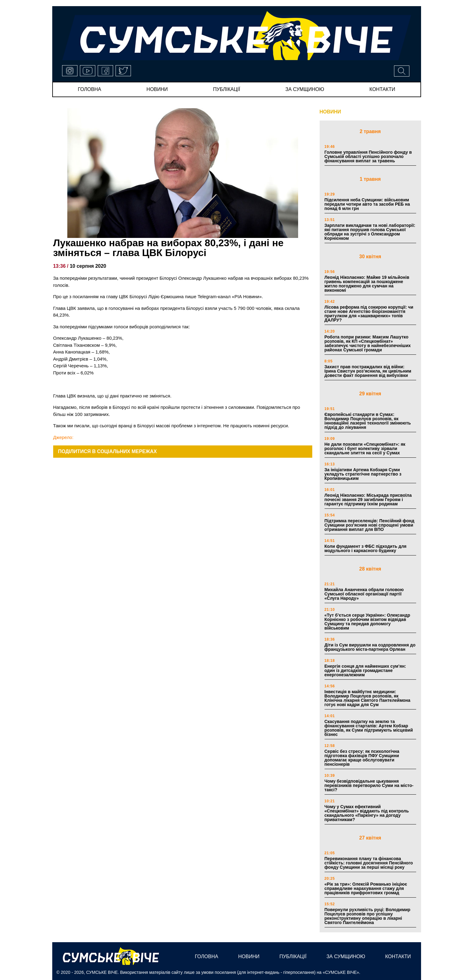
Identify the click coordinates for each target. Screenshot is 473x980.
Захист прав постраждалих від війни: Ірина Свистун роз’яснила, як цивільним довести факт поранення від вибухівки (368, 371)
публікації (227, 89)
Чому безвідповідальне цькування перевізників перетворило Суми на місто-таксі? (369, 785)
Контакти (382, 89)
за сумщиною (305, 89)
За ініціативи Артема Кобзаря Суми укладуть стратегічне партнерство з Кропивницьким (363, 474)
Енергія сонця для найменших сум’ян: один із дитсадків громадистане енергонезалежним (365, 670)
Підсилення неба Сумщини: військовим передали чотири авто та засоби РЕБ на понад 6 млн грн (367, 204)
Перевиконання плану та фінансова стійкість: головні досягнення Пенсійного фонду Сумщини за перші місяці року (369, 863)
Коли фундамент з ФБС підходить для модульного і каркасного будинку (366, 548)
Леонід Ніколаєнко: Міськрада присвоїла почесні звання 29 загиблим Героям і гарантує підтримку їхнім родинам (368, 500)
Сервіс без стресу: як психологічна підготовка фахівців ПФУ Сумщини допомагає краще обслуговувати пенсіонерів (362, 758)
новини (157, 89)
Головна (89, 89)
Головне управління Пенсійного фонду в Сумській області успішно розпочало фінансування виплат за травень (368, 156)
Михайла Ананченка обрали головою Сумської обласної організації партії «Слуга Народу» (364, 594)
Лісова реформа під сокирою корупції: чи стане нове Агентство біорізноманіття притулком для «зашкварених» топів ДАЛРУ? (369, 314)
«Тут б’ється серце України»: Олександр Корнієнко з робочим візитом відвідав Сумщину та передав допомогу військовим (367, 622)
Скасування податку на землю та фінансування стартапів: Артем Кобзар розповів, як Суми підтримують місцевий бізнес (369, 728)
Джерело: (63, 437)
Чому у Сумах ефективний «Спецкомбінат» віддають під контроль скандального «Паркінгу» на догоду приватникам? (367, 813)
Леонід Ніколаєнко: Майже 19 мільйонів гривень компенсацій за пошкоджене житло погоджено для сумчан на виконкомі (367, 284)
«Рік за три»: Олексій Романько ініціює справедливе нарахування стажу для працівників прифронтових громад (366, 888)
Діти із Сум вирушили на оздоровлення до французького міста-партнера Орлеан (370, 647)
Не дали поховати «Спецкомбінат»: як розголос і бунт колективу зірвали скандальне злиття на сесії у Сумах (365, 449)
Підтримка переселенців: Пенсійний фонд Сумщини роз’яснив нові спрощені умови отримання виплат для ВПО (370, 525)
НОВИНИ (330, 112)
